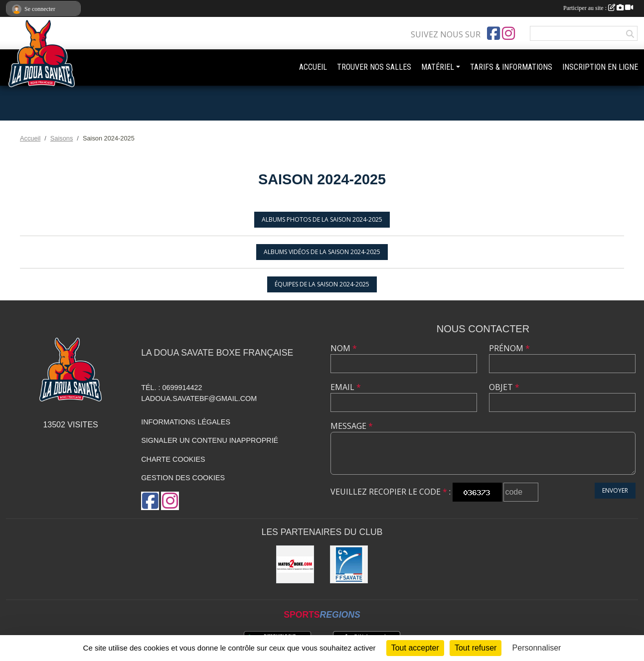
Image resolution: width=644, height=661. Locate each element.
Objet (504, 387)
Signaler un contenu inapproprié (210, 440)
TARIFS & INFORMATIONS (511, 67)
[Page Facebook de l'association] (493, 33)
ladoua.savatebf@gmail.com (199, 398)
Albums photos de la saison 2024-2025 (322, 219)
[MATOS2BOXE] (295, 564)
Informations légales (186, 422)
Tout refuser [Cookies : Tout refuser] (476, 648)
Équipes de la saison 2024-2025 (322, 284)
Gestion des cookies (183, 478)
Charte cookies (173, 459)
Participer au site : (598, 8)
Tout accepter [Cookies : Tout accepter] (415, 648)
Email (346, 387)
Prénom (509, 348)
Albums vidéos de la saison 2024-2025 (322, 252)
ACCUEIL (313, 67)
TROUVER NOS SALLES (374, 67)
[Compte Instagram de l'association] (508, 33)
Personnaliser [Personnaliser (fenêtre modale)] (537, 648)
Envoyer (615, 490)
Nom (344, 348)
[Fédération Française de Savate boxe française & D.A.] (349, 564)
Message (352, 426)
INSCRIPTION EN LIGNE (600, 67)
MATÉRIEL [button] (438, 67)
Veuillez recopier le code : (391, 492)
